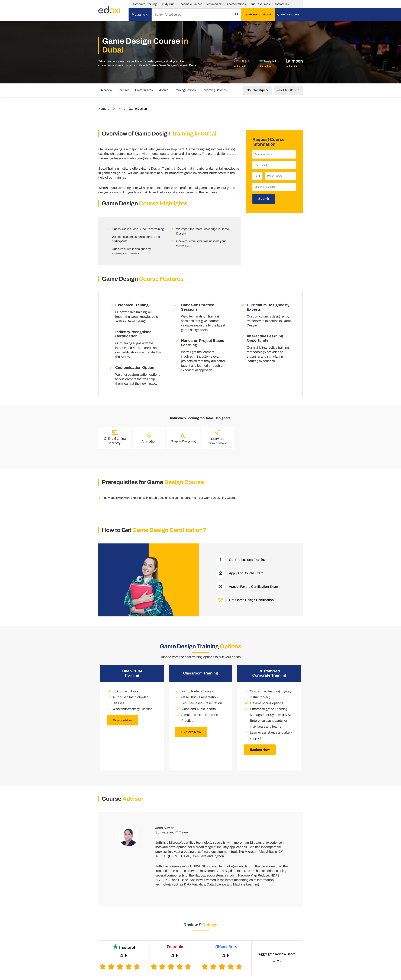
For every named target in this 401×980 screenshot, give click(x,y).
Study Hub (168, 4)
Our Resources (260, 4)
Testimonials (214, 4)
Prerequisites (144, 90)
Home (102, 109)
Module (163, 90)
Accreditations (236, 4)
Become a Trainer (190, 4)
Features (124, 90)
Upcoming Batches (214, 90)
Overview (106, 90)
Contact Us (281, 4)
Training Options (185, 90)
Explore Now (122, 720)
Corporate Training (144, 4)
